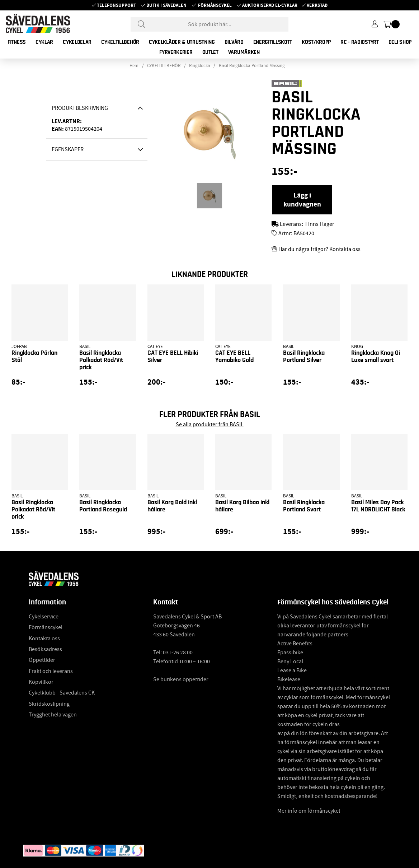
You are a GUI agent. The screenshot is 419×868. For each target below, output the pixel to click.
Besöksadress (45, 649)
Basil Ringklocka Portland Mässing (252, 66)
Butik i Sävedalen (166, 5)
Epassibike (290, 653)
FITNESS (17, 42)
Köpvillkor (41, 682)
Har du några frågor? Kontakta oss (319, 249)
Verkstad (317, 5)
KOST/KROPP (316, 42)
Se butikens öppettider (181, 679)
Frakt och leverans (51, 671)
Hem (134, 66)
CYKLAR (44, 42)
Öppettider (42, 660)
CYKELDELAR (77, 42)
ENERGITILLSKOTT (273, 42)
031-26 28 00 (178, 653)
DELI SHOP (400, 42)
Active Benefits (295, 644)
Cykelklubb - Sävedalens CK (62, 693)
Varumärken (244, 52)
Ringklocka (200, 66)
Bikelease (289, 679)
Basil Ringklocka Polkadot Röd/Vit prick (101, 360)
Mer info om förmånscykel (309, 811)
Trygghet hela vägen (53, 715)
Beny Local (290, 662)
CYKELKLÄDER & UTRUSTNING (182, 42)
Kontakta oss (44, 639)
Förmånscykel (215, 5)
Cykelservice (44, 617)
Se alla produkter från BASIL (210, 424)
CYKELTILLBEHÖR (120, 42)
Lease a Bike (292, 670)
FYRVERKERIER (176, 52)
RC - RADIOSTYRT (360, 42)
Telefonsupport (116, 5)
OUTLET (210, 52)
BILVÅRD (234, 42)
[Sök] (209, 24)
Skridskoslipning (49, 704)
